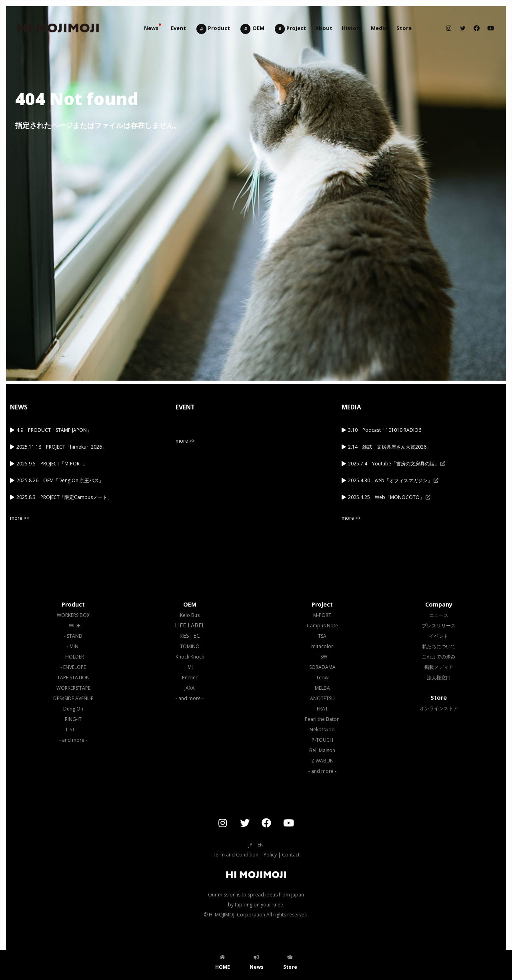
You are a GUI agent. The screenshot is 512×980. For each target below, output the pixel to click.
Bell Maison (322, 750)
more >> (20, 518)
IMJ (190, 667)
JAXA (190, 688)
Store (404, 28)
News (151, 28)
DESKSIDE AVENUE (73, 698)
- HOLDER (73, 657)
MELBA (322, 688)
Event (178, 28)
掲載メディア (439, 667)
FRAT (322, 709)
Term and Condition (236, 855)
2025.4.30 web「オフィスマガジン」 (393, 480)
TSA (322, 636)
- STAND (73, 636)
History (352, 28)
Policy (270, 855)
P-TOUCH (322, 740)
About (324, 28)
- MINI (73, 646)
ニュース (439, 615)
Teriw (322, 678)
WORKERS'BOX (73, 615)
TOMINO (190, 646)
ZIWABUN (322, 761)
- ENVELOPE (73, 667)
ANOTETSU (322, 698)
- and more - (73, 740)
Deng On (73, 709)
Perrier (190, 678)
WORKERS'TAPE (73, 688)
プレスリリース (439, 626)
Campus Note (322, 626)
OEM (252, 29)
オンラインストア (439, 708)
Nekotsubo (322, 730)
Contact (291, 855)
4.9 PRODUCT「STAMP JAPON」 (54, 430)
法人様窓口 (439, 678)
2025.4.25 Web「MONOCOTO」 (389, 497)
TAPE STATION (73, 678)
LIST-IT (73, 730)
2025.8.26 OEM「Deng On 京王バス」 (60, 480)
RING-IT (73, 719)
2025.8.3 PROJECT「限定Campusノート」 (64, 497)
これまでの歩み (439, 657)
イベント (439, 636)
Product (213, 29)
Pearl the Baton (322, 719)
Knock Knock (190, 657)
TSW (322, 657)
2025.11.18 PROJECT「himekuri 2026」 (62, 447)
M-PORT (322, 615)
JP (250, 845)
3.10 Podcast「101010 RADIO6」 (387, 430)
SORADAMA (322, 667)
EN (261, 845)
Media (379, 28)
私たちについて (439, 646)
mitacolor (322, 646)
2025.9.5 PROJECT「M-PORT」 (52, 464)
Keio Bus (190, 615)
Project (290, 29)
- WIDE (73, 626)
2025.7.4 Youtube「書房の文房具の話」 (397, 464)
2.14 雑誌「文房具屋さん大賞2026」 (390, 447)
